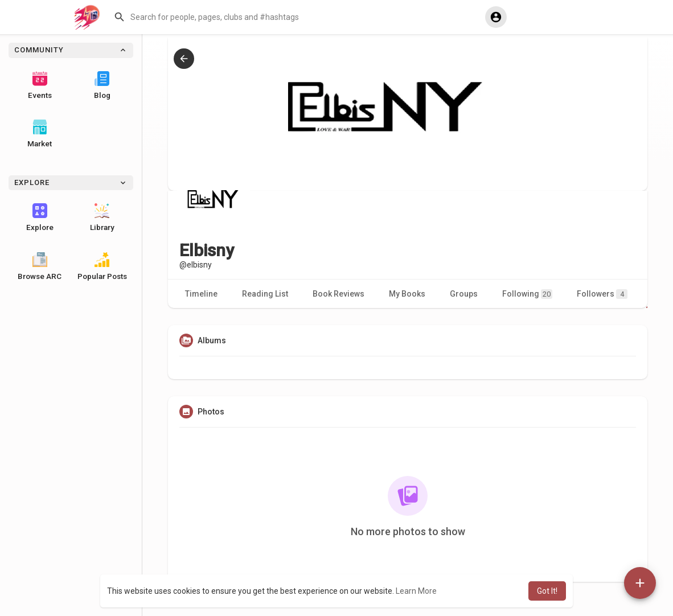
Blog (102, 85)
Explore (40, 217)
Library (102, 217)
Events (40, 85)
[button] (294, 17)
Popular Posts (102, 266)
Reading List (265, 294)
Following (527, 294)
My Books (407, 294)
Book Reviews (338, 294)
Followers (602, 294)
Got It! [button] (547, 591)
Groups (464, 294)
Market (40, 134)
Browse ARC (40, 266)
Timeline (201, 294)
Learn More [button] (416, 591)
